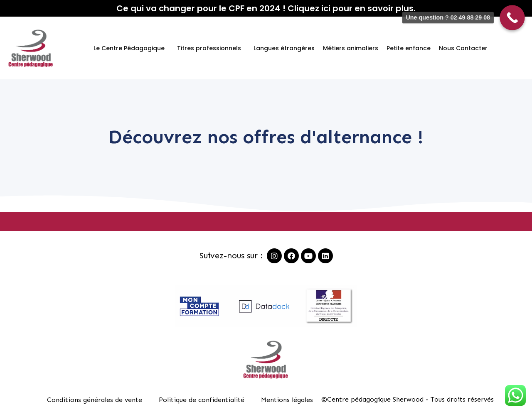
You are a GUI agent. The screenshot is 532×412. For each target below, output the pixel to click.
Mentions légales (287, 400)
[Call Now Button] (512, 18)
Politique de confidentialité (202, 400)
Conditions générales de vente (95, 400)
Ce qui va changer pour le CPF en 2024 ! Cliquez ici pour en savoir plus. (266, 8)
